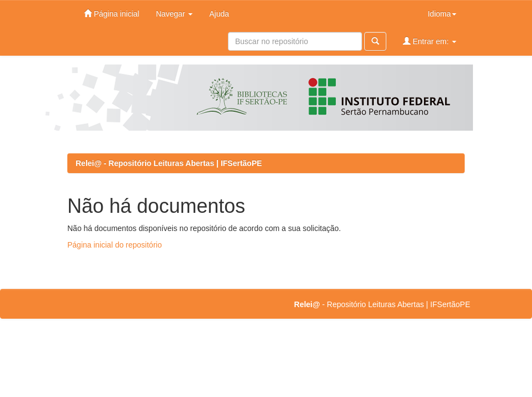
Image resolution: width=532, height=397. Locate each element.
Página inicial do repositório (115, 245)
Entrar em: (430, 41)
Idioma (442, 14)
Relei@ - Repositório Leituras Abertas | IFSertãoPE (169, 163)
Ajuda (219, 14)
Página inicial (111, 14)
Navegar (174, 14)
